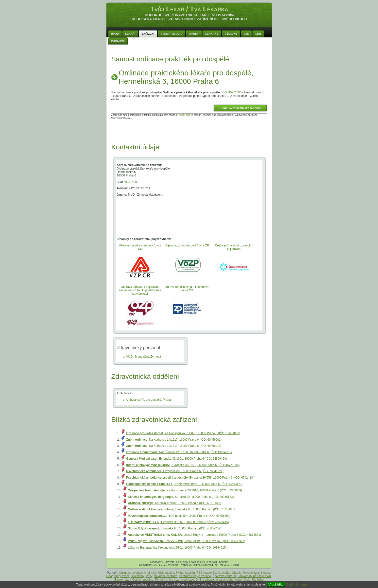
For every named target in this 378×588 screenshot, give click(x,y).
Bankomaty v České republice (134, 580)
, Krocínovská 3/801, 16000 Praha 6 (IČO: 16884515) (177, 548)
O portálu (211, 562)
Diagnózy (156, 562)
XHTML (219, 565)
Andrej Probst (180, 565)
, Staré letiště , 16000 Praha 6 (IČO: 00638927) (187, 541)
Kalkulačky (197, 562)
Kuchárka (224, 573)
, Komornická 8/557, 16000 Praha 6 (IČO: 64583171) (184, 484)
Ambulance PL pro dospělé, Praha (148, 400)
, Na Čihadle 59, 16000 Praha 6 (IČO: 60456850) (179, 516)
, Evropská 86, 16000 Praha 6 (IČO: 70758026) (182, 509)
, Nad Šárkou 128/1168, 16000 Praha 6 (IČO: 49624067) (179, 452)
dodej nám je (186, 115)
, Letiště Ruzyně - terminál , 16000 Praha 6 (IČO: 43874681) (194, 535)
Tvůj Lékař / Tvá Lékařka (189, 9)
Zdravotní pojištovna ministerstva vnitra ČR (187, 289)
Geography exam (118, 576)
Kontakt (224, 562)
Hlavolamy (137, 576)
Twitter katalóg (185, 573)
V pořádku (276, 584)
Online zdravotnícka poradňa (215, 580)
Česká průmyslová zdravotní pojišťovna (234, 247)
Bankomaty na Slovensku (254, 576)
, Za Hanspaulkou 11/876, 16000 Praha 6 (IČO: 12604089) (183, 433)
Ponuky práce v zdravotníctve (174, 580)
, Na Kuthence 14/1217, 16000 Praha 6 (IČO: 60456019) (174, 446)
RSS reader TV (206, 573)
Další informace (297, 585)
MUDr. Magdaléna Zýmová (144, 357)
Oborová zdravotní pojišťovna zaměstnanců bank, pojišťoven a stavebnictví (140, 290)
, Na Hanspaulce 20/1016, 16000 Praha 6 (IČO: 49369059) (185, 490)
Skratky (266, 573)
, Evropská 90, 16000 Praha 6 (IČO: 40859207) (175, 528)
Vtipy (149, 576)
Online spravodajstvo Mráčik (138, 573)
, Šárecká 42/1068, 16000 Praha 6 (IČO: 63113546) (175, 503)
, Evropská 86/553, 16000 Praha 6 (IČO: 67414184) (191, 478)
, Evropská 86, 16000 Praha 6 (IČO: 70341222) (175, 471)
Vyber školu (243, 580)
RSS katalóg (166, 573)
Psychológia (251, 573)
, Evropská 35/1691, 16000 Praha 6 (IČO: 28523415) (178, 522)
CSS (230, 565)
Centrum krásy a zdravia (195, 576)
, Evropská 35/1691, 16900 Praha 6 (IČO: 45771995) (183, 465)
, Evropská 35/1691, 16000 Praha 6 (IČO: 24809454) (176, 459)
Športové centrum (224, 576)
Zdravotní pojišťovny (176, 562)
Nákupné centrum (165, 576)
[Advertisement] (189, 130)
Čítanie (237, 573)
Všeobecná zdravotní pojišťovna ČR (140, 247)
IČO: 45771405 (232, 92)
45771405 (130, 182)
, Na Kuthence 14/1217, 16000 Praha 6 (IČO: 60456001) (174, 440)
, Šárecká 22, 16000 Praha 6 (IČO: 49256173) (181, 497)
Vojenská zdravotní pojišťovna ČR (187, 245)
